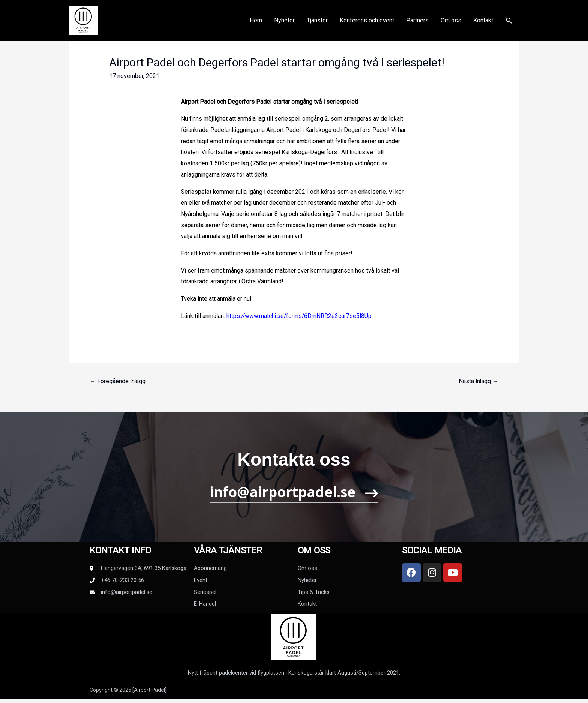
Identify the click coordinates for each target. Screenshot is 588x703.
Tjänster (317, 23)
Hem (256, 23)
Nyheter (284, 23)
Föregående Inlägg (118, 381)
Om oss (451, 23)
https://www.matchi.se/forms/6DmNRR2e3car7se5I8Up (300, 316)
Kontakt (483, 23)
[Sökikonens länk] (509, 23)
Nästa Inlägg (478, 381)
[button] (294, 497)
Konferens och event (367, 23)
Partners (417, 23)
